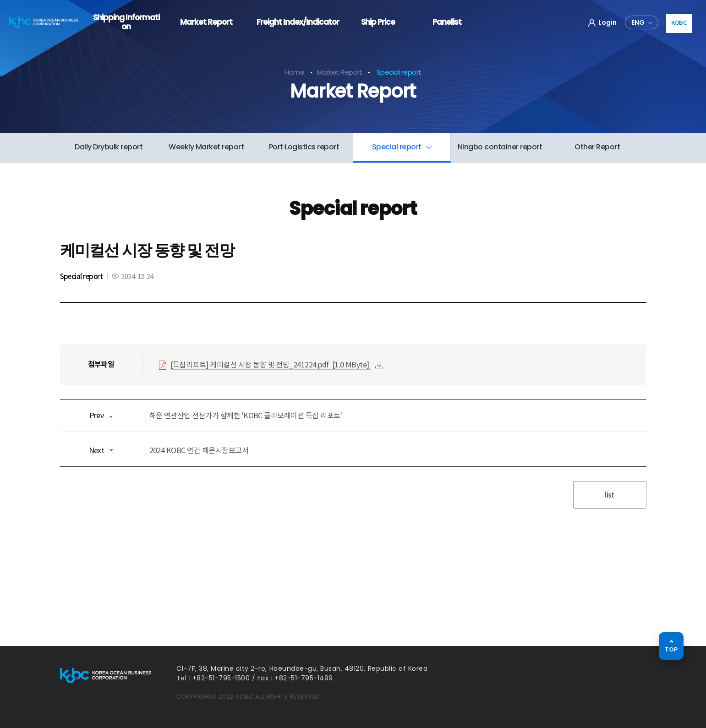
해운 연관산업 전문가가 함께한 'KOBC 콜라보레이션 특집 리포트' (246, 416)
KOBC (679, 23)
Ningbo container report (500, 147)
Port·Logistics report (304, 147)
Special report (398, 147)
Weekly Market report (206, 147)
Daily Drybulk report (109, 147)
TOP (671, 649)
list (610, 495)
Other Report (597, 147)
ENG (638, 22)
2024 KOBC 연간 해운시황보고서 (199, 450)
